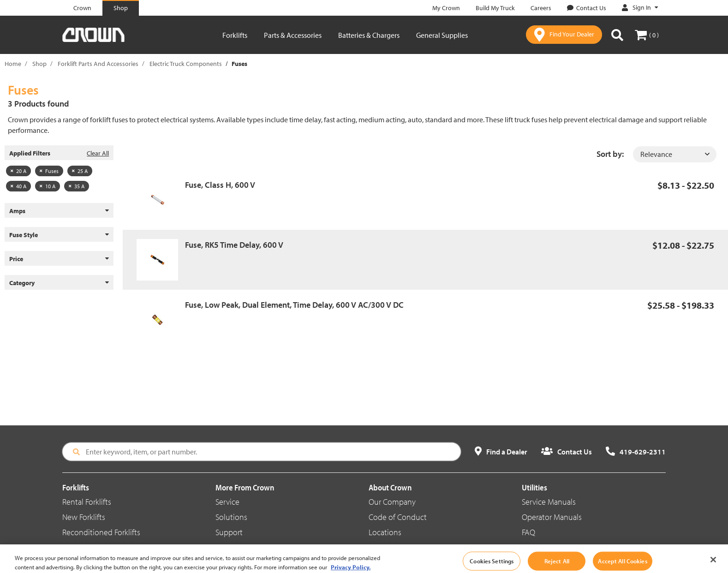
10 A (48, 186)
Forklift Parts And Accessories (98, 64)
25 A (80, 171)
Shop (39, 64)
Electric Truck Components (186, 64)
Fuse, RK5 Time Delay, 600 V (234, 245)
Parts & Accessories (293, 35)
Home (13, 64)
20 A (18, 171)
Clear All (98, 153)
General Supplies (442, 35)
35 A (77, 186)
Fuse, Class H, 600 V (220, 185)
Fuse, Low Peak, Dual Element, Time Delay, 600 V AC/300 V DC (294, 305)
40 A (18, 186)
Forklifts (235, 35)
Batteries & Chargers (369, 35)
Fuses (49, 171)
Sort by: (610, 154)
